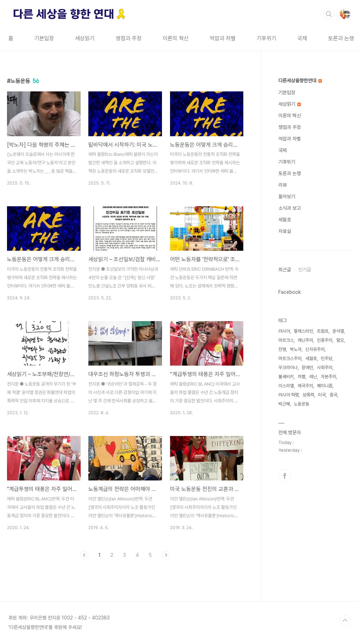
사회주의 (325, 368)
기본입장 (44, 38)
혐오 (340, 340)
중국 (333, 395)
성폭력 (308, 395)
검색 (329, 14)
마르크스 (286, 340)
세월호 (285, 220)
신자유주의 (315, 349)
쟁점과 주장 (129, 38)
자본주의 (328, 377)
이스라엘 (286, 386)
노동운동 (302, 404)
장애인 (307, 368)
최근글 (285, 270)
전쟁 (282, 349)
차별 (302, 377)
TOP (345, 621)
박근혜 (284, 404)
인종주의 (325, 340)
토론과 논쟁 (341, 38)
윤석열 (338, 331)
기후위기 (266, 38)
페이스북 (285, 476)
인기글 (305, 270)
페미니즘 (325, 386)
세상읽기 (85, 38)
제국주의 (305, 386)
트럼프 (323, 331)
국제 (302, 38)
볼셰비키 (286, 377)
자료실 (285, 231)
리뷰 (283, 185)
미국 (322, 395)
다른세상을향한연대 (300, 81)
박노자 (296, 349)
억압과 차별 (223, 38)
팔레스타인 (303, 331)
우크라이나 (288, 368)
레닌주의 (305, 340)
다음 (166, 555)
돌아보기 (287, 196)
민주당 (327, 358)
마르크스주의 (290, 358)
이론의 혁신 (176, 38)
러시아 (284, 331)
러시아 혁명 (289, 395)
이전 (84, 555)
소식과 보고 (290, 208)
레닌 (313, 377)
